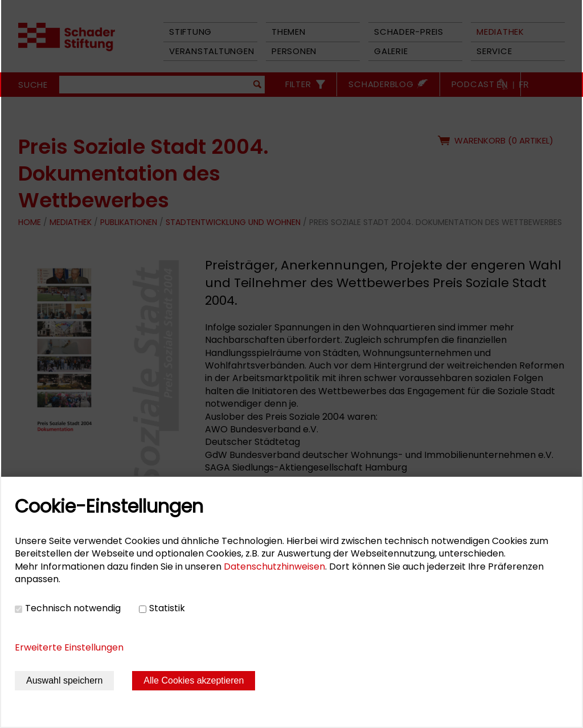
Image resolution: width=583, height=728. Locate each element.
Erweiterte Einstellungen (69, 647)
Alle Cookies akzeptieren (194, 680)
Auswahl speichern (64, 680)
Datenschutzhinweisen (274, 567)
